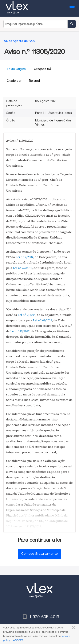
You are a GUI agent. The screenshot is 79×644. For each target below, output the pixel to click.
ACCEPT (18, 640)
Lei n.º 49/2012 (22, 268)
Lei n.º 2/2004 (24, 257)
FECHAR (73, 628)
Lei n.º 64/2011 (42, 320)
